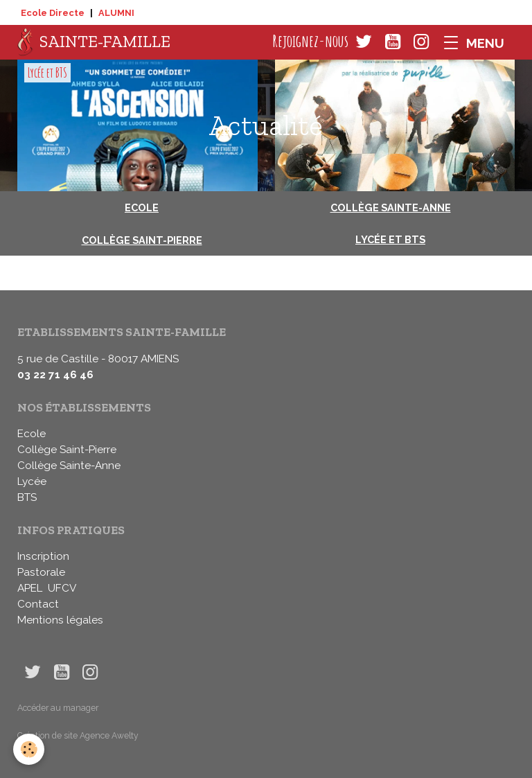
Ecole (142, 207)
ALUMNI (116, 13)
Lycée (32, 481)
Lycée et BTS (47, 73)
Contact (38, 604)
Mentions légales (60, 620)
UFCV (62, 588)
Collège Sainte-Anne (391, 207)
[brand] (94, 42)
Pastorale (41, 572)
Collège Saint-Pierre (142, 240)
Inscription (43, 556)
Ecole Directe (53, 13)
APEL (30, 588)
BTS (27, 497)
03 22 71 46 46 (55, 375)
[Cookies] (29, 749)
